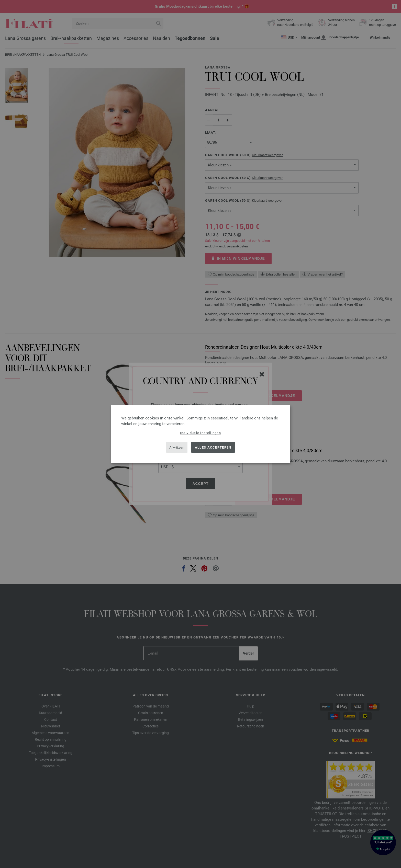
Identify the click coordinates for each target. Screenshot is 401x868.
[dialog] (201, 434)
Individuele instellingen (201, 433)
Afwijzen (177, 447)
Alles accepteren (213, 447)
